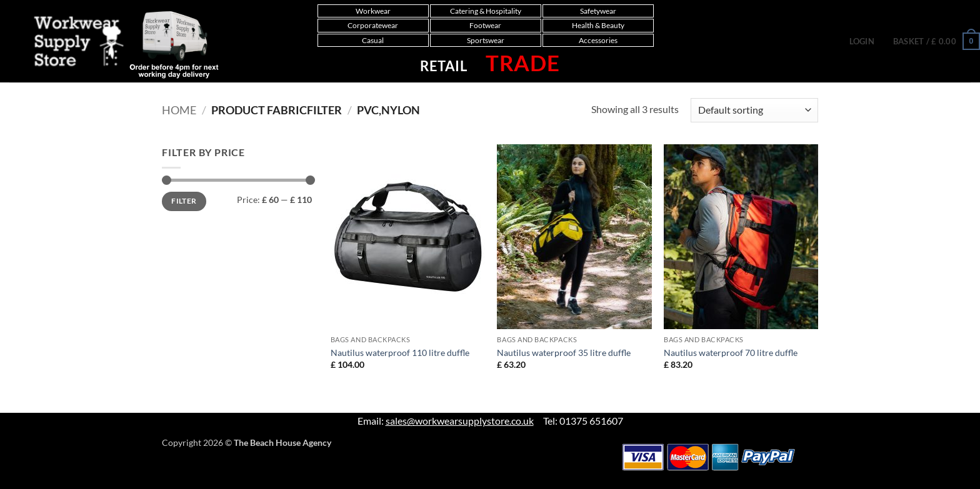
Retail (443, 66)
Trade (523, 62)
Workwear (373, 11)
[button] (862, 41)
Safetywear (598, 11)
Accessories (598, 40)
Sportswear (486, 40)
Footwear (485, 25)
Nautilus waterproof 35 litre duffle (564, 353)
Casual (373, 40)
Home (179, 110)
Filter (184, 201)
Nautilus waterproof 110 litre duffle (400, 353)
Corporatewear (373, 25)
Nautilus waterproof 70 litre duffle (731, 353)
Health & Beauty (598, 25)
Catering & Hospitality (486, 11)
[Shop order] (754, 110)
